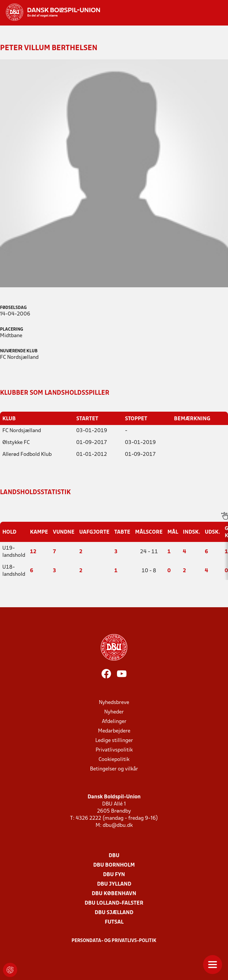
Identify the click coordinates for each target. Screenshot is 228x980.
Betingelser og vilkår (114, 769)
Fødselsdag (13, 308)
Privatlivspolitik (114, 750)
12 (33, 552)
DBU (114, 855)
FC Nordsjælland (22, 430)
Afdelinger (114, 721)
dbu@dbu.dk (118, 825)
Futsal (114, 922)
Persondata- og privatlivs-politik (114, 941)
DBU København (114, 893)
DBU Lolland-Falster (114, 903)
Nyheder (114, 712)
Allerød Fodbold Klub (27, 454)
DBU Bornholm (114, 865)
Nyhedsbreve (114, 702)
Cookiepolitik (114, 759)
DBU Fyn (114, 874)
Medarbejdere (114, 731)
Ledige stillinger (114, 740)
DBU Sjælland (114, 912)
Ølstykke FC (16, 442)
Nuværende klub (19, 351)
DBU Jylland (114, 884)
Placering (12, 330)
